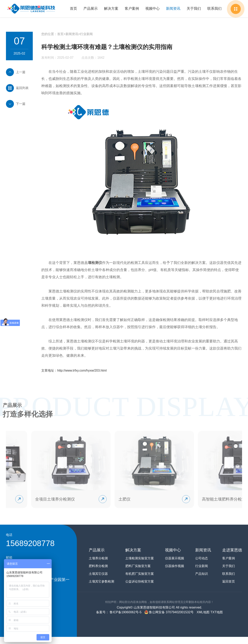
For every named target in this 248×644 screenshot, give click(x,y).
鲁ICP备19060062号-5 (125, 612)
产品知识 (202, 574)
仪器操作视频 (175, 566)
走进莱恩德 (232, 550)
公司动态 (202, 558)
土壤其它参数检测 (101, 581)
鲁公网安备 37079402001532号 (169, 612)
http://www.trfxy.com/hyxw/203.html (82, 370)
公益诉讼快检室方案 (140, 581)
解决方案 (112, 9)
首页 (74, 9)
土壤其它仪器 (98, 574)
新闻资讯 (173, 9)
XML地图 (203, 612)
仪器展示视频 (175, 558)
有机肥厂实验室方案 (140, 574)
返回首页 (229, 581)
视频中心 (153, 9)
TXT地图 (217, 612)
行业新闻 (86, 34)
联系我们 (214, 9)
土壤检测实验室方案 (140, 558)
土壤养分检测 (98, 558)
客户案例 (132, 9)
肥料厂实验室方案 (138, 566)
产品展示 (91, 9)
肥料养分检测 (98, 566)
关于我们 (194, 9)
